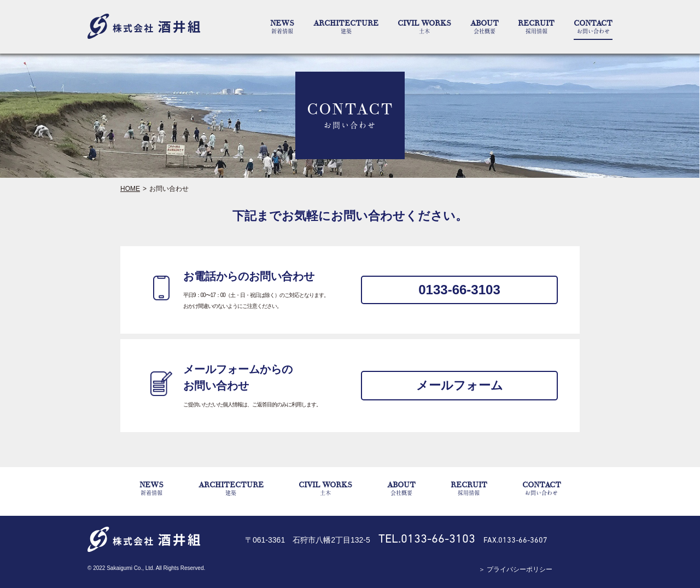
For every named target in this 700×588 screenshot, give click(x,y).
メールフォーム (460, 385)
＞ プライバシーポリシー (515, 569)
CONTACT (593, 27)
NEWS (282, 27)
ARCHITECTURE (346, 27)
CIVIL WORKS (424, 27)
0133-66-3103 (459, 290)
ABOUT (485, 27)
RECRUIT (536, 27)
